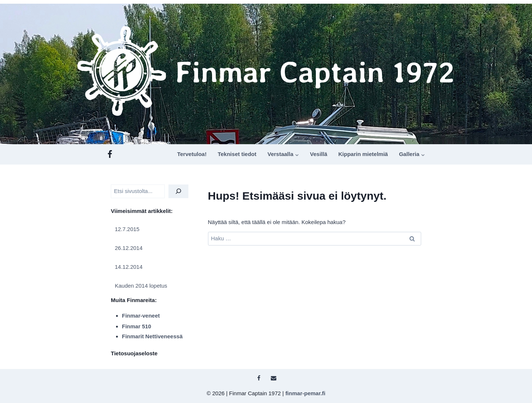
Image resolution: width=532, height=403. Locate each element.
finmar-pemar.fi (305, 393)
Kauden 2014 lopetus (141, 286)
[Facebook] (110, 154)
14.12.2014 (129, 267)
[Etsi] (178, 191)
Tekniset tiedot (237, 154)
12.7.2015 (127, 229)
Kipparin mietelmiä (363, 154)
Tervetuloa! (192, 154)
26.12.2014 (129, 248)
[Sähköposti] (273, 378)
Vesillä (319, 154)
